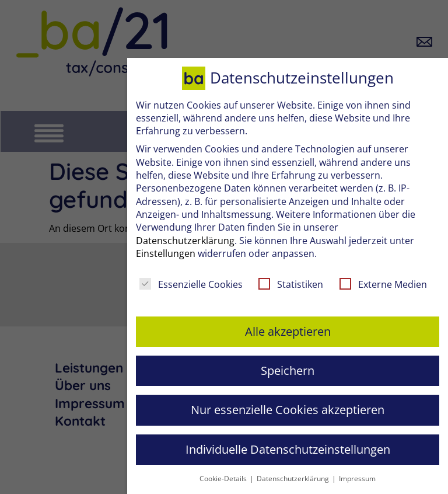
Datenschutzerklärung (185, 241)
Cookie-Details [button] (224, 479)
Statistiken (291, 284)
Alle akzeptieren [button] (288, 331)
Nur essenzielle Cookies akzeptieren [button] (288, 410)
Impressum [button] (357, 479)
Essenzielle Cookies (191, 284)
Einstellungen (166, 253)
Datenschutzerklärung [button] (294, 479)
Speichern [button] (288, 370)
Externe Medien (383, 284)
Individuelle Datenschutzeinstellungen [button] (288, 449)
